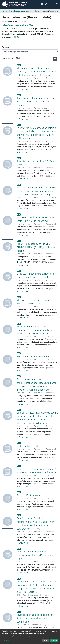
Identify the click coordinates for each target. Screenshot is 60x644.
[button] (46, 4)
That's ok (54, 640)
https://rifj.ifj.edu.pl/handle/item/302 (18, 25)
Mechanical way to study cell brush (34, 356)
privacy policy (28, 636)
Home (4, 11)
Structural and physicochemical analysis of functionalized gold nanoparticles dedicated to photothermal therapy (37, 191)
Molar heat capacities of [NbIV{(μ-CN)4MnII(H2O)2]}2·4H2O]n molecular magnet (36, 247)
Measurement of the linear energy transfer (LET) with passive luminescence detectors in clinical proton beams (37, 72)
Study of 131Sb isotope (28, 495)
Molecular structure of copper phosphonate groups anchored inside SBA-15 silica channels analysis (35, 330)
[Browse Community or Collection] (30, 52)
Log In (51, 4)
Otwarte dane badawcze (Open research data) (21, 11)
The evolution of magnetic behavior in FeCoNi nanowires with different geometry (36, 102)
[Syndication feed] (55, 59)
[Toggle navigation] (57, 4)
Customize (5, 640)
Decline (46, 640)
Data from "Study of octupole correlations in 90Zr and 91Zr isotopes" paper (36, 555)
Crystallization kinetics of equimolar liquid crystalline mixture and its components (35, 618)
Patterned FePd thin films (29, 446)
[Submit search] (42, 4)
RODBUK (16, 37)
